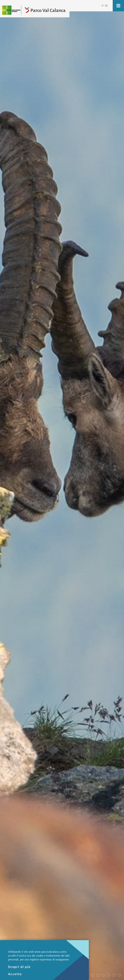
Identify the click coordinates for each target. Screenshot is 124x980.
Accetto (15, 974)
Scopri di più (19, 967)
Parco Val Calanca (94, 976)
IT (103, 6)
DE (106, 6)
